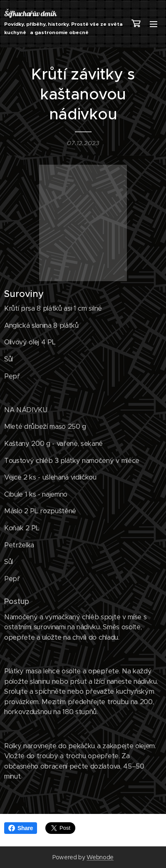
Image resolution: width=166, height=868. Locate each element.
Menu (154, 24)
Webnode (100, 857)
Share (21, 828)
